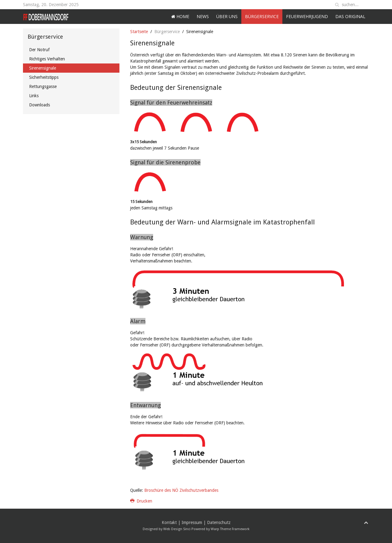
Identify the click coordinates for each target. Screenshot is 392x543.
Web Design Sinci (177, 529)
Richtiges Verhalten (47, 59)
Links (34, 96)
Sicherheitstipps (44, 77)
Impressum (192, 522)
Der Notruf (39, 50)
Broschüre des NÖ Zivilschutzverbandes (181, 490)
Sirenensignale (43, 68)
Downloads (40, 105)
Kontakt (169, 522)
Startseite (139, 32)
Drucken (141, 501)
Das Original (350, 16)
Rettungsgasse (43, 86)
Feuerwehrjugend (307, 16)
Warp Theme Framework (230, 529)
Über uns (227, 16)
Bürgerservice (262, 16)
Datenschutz (219, 522)
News (203, 16)
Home (180, 16)
